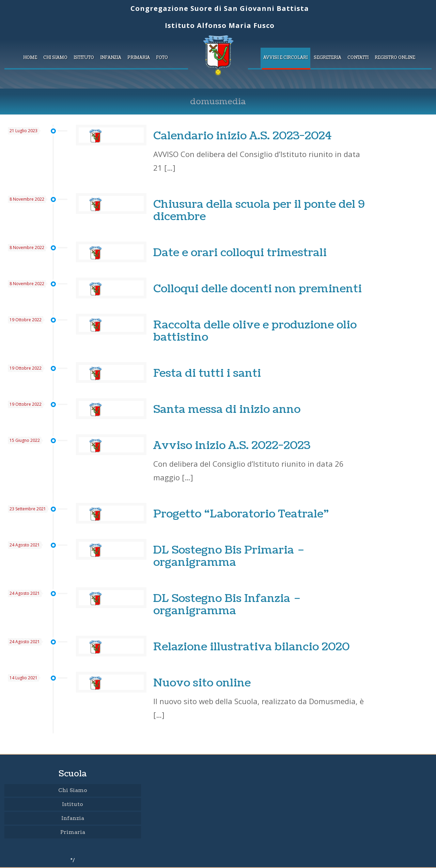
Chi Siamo (73, 790)
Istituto (73, 804)
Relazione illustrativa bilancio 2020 (251, 647)
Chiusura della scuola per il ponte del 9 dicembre (259, 210)
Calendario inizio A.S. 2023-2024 (243, 136)
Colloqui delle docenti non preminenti (258, 289)
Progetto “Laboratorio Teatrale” (241, 514)
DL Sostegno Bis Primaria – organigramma (229, 556)
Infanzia (73, 818)
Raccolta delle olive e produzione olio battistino (255, 331)
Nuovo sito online (202, 683)
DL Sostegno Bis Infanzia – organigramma (227, 604)
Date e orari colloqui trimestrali (240, 253)
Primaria (73, 832)
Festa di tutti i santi (207, 373)
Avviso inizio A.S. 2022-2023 (232, 445)
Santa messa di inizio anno (227, 409)
